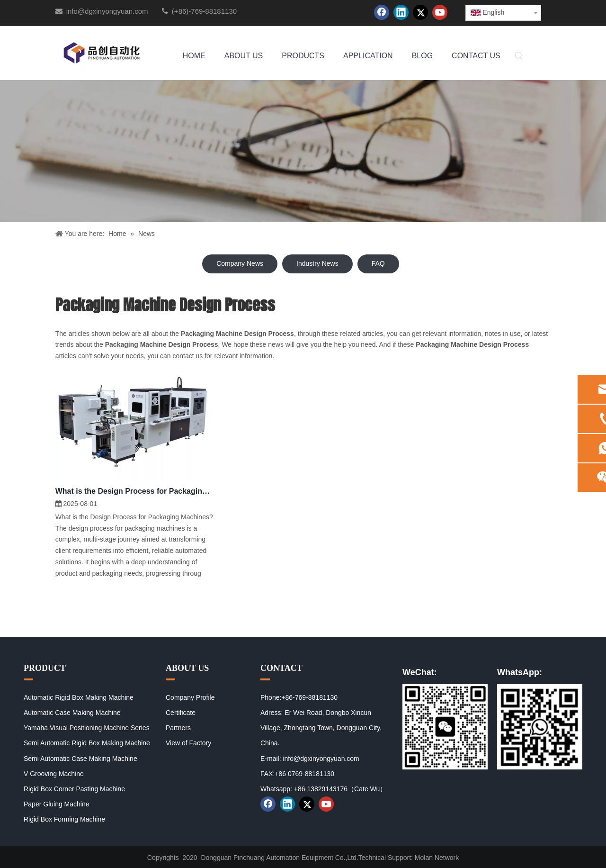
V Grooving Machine (54, 774)
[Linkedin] (401, 12)
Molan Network (437, 858)
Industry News (317, 263)
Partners (178, 728)
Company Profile (190, 697)
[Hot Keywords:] (519, 56)
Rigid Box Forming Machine (64, 819)
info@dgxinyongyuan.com (107, 11)
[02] (540, 727)
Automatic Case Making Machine (72, 713)
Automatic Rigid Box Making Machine (79, 697)
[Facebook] (382, 12)
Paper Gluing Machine (57, 804)
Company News (240, 263)
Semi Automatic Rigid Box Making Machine (87, 743)
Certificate (181, 713)
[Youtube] (440, 12)
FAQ (378, 263)
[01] (445, 727)
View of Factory (188, 743)
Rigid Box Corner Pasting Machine (74, 789)
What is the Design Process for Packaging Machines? (135, 491)
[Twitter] (420, 12)
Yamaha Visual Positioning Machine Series (87, 728)
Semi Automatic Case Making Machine (80, 759)
